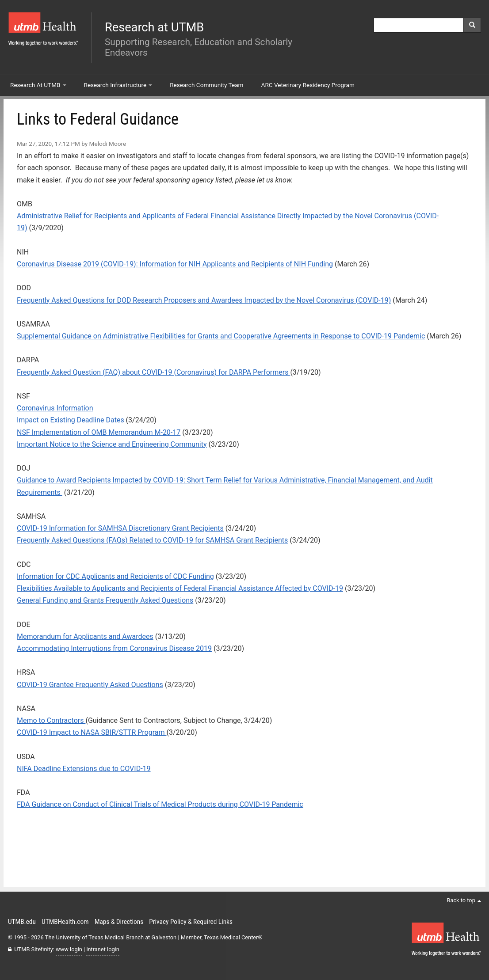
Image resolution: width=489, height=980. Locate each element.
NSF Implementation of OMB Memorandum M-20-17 (99, 432)
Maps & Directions (119, 922)
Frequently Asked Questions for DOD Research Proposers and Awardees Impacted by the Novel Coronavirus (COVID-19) (204, 300)
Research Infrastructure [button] (118, 85)
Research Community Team (206, 85)
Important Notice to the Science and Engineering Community (112, 444)
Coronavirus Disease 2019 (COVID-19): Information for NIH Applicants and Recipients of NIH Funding (175, 264)
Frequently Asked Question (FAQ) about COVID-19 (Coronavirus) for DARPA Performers (153, 372)
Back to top (464, 900)
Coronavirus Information (55, 408)
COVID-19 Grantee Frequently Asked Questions (90, 685)
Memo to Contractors (51, 720)
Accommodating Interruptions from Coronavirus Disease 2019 (114, 648)
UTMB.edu (22, 922)
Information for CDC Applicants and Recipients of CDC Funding (115, 576)
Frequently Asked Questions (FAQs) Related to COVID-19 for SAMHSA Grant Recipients (152, 540)
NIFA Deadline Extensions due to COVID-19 (84, 769)
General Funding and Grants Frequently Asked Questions (105, 600)
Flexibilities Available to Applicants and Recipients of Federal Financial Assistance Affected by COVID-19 (180, 588)
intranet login (103, 949)
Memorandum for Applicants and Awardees (85, 636)
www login (69, 949)
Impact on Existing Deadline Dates (71, 420)
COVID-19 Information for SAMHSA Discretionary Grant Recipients (120, 528)
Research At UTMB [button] (38, 85)
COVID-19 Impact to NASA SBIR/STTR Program (92, 732)
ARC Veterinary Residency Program (308, 85)
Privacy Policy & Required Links (191, 922)
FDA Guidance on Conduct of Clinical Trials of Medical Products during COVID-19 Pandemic (160, 804)
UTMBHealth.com (65, 922)
